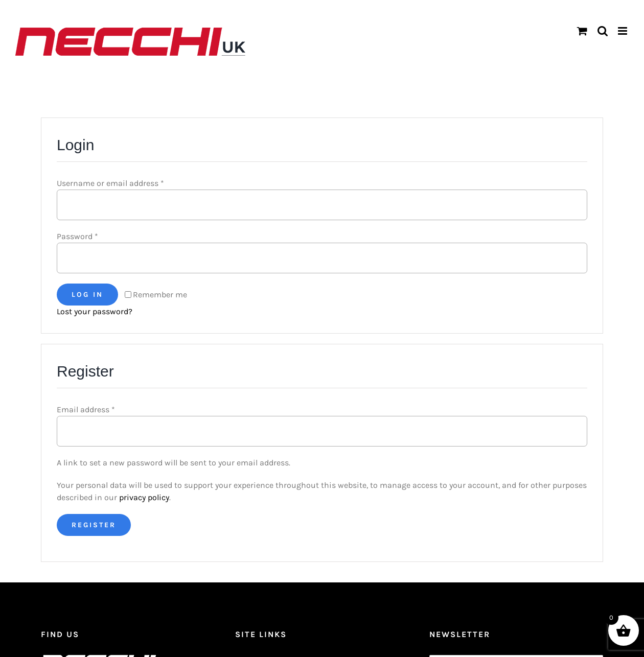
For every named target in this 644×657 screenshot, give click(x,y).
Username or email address (110, 183)
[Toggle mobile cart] (582, 31)
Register (94, 525)
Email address (86, 409)
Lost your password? (95, 311)
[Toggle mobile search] (603, 31)
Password (77, 236)
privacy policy (144, 497)
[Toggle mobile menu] (623, 31)
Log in (87, 295)
